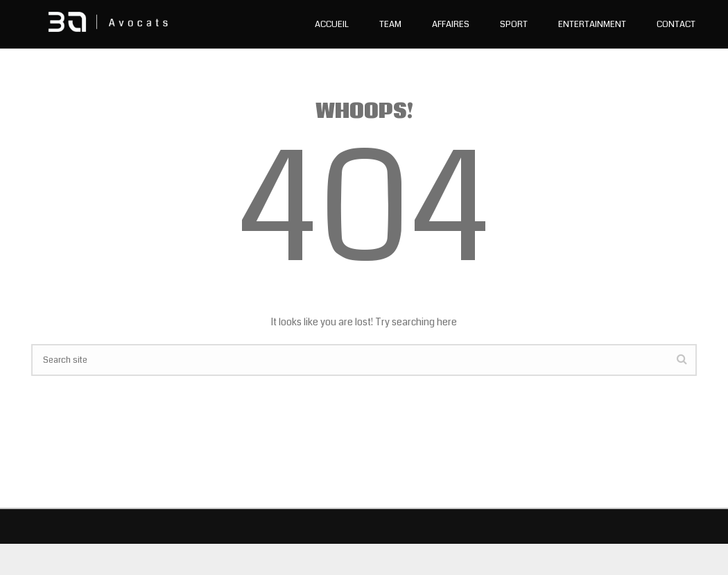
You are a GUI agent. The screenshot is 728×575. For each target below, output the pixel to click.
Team (390, 24)
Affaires (451, 24)
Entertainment (592, 24)
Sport (514, 24)
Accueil (332, 24)
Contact (676, 24)
